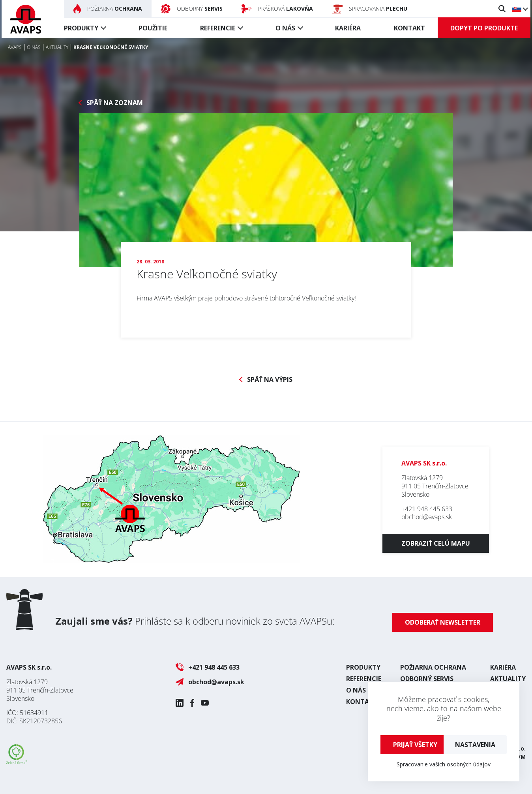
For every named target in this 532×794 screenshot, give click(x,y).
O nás (285, 28)
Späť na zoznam (115, 103)
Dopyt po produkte (484, 28)
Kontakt (409, 28)
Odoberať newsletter (443, 622)
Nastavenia (475, 745)
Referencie (218, 28)
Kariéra (348, 28)
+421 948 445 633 (427, 509)
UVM (519, 757)
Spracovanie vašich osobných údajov (444, 764)
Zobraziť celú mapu (436, 543)
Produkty (81, 28)
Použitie (153, 28)
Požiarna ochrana (433, 667)
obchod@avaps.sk (427, 517)
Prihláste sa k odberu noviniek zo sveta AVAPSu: (195, 621)
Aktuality (508, 679)
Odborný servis (427, 679)
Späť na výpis (270, 380)
